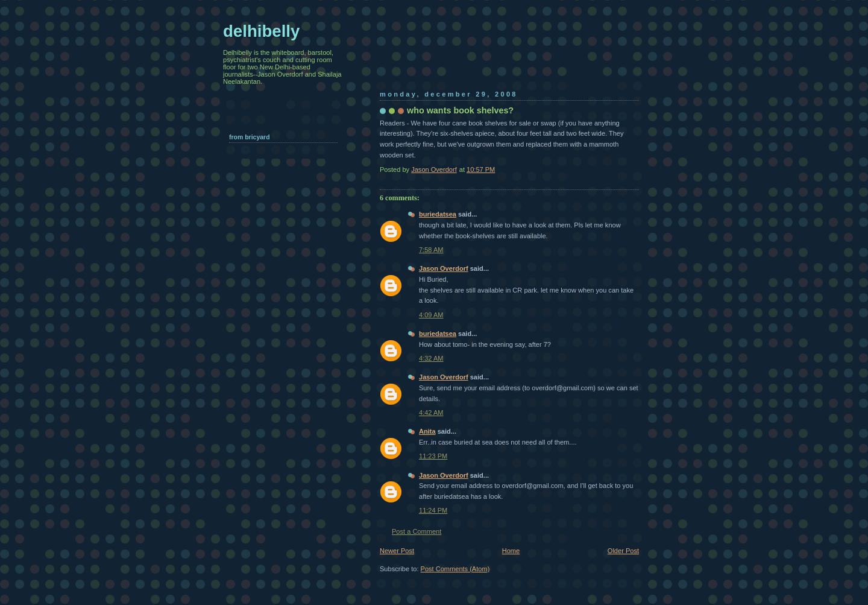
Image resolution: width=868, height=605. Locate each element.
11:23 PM (433, 456)
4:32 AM (431, 358)
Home (511, 551)
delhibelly (261, 31)
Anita (427, 431)
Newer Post (397, 551)
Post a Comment (417, 531)
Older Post (623, 551)
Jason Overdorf (444, 268)
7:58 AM (431, 250)
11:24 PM (433, 510)
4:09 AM (431, 315)
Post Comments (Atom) (455, 569)
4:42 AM (431, 413)
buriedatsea (438, 214)
